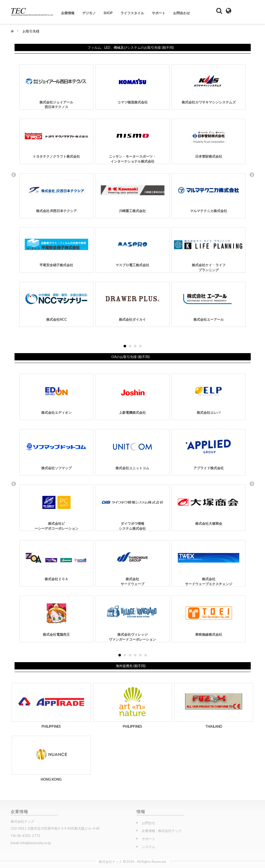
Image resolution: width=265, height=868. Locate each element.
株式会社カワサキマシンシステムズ (209, 85)
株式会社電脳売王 (56, 617)
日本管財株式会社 (209, 139)
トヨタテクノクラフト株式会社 (56, 139)
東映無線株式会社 (209, 617)
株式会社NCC (56, 302)
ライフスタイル (132, 13)
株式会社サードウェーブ (132, 564)
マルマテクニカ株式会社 (209, 194)
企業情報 (68, 13)
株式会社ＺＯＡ (56, 561)
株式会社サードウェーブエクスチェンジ (209, 564)
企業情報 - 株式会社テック (162, 831)
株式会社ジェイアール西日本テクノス (56, 87)
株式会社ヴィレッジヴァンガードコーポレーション (132, 619)
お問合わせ (182, 13)
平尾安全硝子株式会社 (56, 248)
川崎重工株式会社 (132, 194)
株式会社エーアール (209, 302)
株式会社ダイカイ (132, 302)
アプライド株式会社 (209, 450)
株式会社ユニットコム (132, 450)
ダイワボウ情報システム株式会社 (132, 508)
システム (148, 847)
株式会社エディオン (56, 395)
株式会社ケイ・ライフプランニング (209, 250)
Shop (108, 13)
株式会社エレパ (209, 395)
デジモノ (89, 13)
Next (252, 174)
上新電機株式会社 (132, 395)
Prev (13, 174)
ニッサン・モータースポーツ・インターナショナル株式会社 (132, 142)
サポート (159, 13)
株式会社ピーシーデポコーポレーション (56, 508)
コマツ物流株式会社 (132, 85)
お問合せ (148, 823)
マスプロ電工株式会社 (132, 248)
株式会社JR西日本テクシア (56, 194)
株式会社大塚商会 (209, 506)
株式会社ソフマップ (56, 450)
